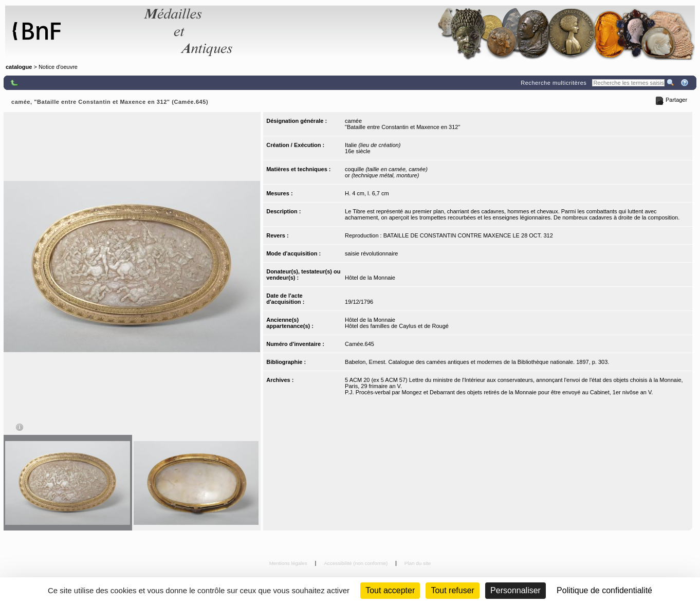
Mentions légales (289, 563)
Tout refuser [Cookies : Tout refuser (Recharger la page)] (452, 590)
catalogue (19, 67)
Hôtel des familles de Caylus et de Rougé (397, 326)
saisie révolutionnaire (371, 253)
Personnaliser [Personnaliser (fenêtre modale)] (515, 590)
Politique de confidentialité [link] (604, 590)
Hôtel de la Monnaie (370, 278)
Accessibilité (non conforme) (356, 563)
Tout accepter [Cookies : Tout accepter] (390, 590)
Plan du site (418, 563)
